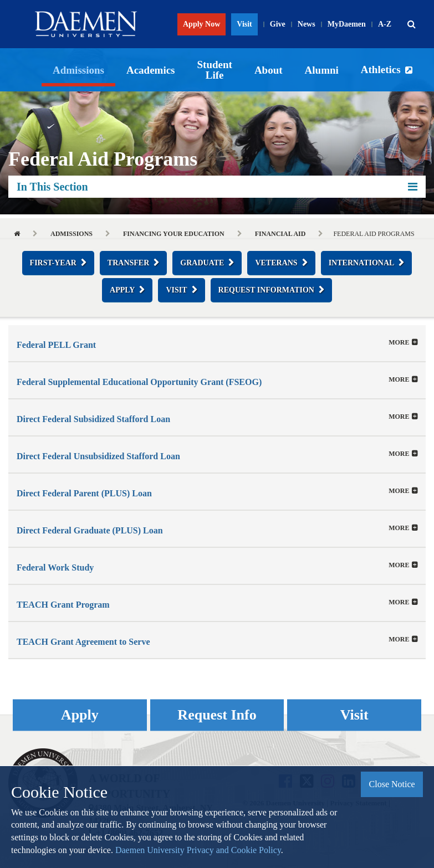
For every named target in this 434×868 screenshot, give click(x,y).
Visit (244, 24)
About (269, 70)
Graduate (202, 263)
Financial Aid (280, 234)
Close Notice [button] (392, 784)
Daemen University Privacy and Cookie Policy (198, 850)
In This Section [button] (217, 187)
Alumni (322, 70)
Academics (151, 70)
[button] (411, 24)
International (362, 263)
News (307, 24)
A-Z (385, 24)
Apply (122, 290)
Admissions (78, 70)
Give (278, 24)
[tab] (217, 343)
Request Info (217, 715)
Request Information (266, 290)
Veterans (276, 263)
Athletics (381, 70)
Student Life (215, 70)
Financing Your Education (174, 234)
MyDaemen (347, 24)
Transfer (128, 263)
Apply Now (201, 24)
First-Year (53, 263)
